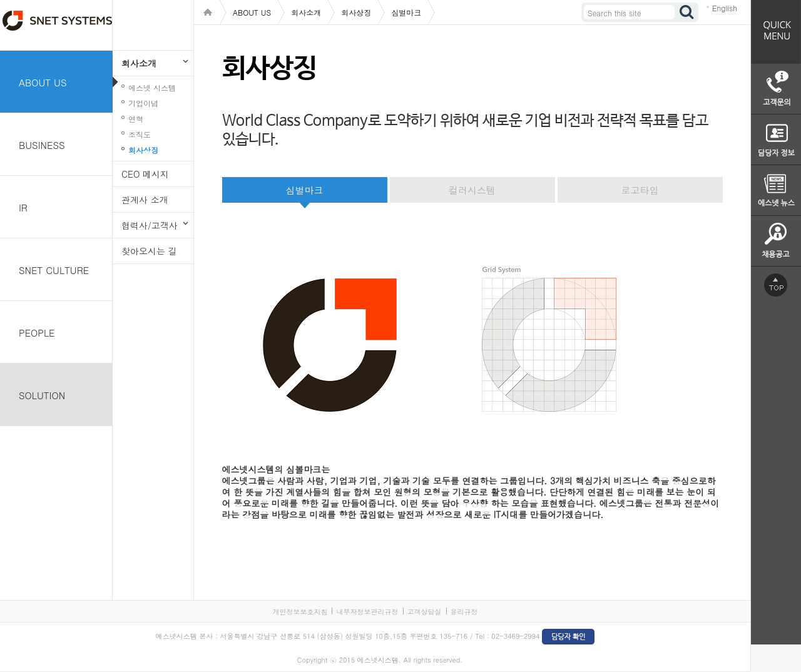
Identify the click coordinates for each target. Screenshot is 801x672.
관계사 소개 (145, 200)
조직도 (140, 134)
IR (23, 207)
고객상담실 (425, 612)
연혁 (136, 119)
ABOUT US (43, 82)
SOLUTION (42, 395)
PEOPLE (37, 333)
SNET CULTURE (54, 270)
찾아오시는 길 (149, 251)
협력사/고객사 (150, 225)
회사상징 (143, 150)
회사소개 (139, 63)
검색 (687, 12)
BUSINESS (42, 145)
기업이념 (143, 103)
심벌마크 (305, 190)
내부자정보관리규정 (367, 612)
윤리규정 (464, 612)
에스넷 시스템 (152, 87)
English (725, 8)
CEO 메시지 (145, 174)
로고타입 (640, 190)
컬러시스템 (472, 190)
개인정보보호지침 (300, 612)
